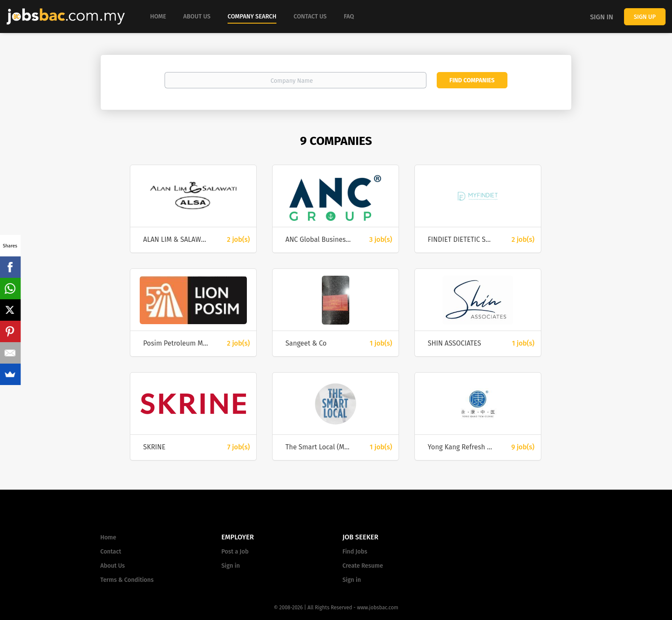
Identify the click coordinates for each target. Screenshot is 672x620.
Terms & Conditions (127, 580)
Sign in (602, 17)
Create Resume (363, 566)
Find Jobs (355, 552)
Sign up (645, 17)
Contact (111, 552)
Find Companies (472, 80)
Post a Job (235, 552)
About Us (112, 566)
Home (108, 537)
